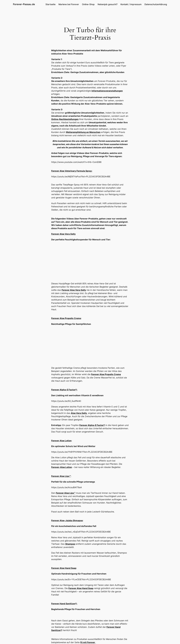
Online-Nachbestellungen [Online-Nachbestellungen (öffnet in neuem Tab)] (65, 119)
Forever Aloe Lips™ (61, 476)
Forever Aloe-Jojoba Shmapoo (67, 521)
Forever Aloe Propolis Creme (66, 318)
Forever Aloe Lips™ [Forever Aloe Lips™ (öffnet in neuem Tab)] (66, 493)
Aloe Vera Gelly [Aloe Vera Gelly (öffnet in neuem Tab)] (79, 413)
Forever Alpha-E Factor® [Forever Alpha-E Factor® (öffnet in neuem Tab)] (92, 425)
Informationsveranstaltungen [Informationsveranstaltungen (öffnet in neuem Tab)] (107, 91)
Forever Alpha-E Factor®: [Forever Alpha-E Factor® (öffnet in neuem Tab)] (64, 390)
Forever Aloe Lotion (61, 441)
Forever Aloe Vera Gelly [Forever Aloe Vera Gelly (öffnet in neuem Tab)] (74, 290)
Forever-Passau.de (24, 4)
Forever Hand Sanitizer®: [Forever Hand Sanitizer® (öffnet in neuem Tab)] (64, 604)
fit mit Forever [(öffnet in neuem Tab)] (88, 642)
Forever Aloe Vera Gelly (63, 234)
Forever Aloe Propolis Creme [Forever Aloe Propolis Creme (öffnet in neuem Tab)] (106, 374)
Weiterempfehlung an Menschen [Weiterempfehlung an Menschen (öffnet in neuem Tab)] (83, 132)
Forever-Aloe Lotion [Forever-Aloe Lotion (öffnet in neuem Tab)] (62, 467)
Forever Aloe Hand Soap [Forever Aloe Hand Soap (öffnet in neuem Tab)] (64, 568)
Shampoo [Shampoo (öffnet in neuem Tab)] (70, 544)
